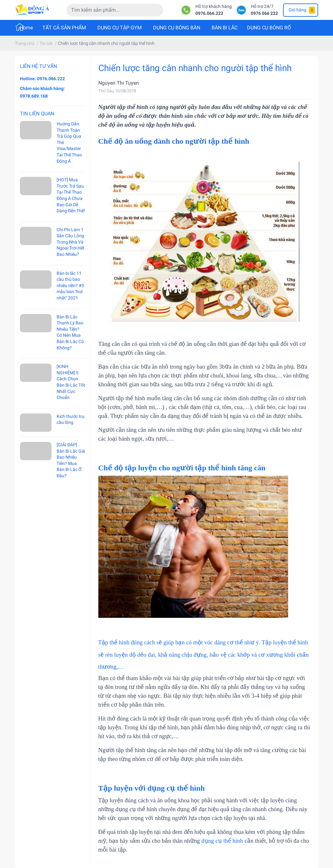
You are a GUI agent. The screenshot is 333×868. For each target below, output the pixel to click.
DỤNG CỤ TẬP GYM (120, 28)
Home (26, 28)
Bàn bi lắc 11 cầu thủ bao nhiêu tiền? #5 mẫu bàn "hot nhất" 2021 (70, 286)
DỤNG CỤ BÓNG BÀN (177, 28)
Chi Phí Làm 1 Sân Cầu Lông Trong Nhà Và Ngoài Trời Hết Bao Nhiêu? (71, 242)
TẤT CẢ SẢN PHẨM (64, 28)
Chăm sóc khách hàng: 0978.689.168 (42, 92)
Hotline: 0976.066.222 (42, 79)
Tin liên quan (37, 114)
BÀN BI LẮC (225, 28)
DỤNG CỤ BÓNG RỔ (269, 28)
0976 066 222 (264, 13)
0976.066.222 (209, 13)
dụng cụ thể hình (222, 841)
